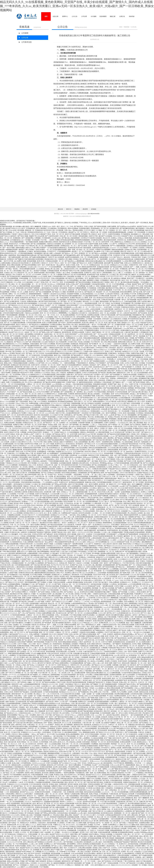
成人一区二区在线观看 (13, 375)
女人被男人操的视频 (80, 521)
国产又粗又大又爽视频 (48, 344)
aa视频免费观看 (33, 553)
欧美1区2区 (41, 261)
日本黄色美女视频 (137, 694)
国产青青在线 (123, 369)
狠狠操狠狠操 (15, 792)
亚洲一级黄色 (48, 723)
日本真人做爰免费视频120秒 (46, 613)
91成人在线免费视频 (81, 442)
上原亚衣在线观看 (114, 253)
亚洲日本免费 (71, 377)
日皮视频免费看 (104, 819)
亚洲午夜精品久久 (64, 665)
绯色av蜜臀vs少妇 (96, 692)
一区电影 (13, 709)
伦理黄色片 (11, 259)
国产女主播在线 (136, 425)
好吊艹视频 (108, 738)
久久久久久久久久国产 (19, 348)
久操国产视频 (13, 573)
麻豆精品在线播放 (40, 251)
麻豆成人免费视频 (118, 305)
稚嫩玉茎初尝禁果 (137, 550)
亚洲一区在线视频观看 (67, 282)
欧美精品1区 (105, 275)
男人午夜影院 (118, 536)
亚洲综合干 (67, 275)
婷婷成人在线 (68, 728)
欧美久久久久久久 (25, 571)
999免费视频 (46, 854)
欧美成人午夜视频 (10, 409)
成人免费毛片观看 (20, 261)
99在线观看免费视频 (52, 353)
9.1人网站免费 (97, 503)
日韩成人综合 (94, 596)
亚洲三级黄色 (52, 400)
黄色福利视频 (32, 261)
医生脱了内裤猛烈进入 (28, 721)
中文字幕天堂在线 (30, 452)
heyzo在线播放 (36, 821)
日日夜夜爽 (60, 230)
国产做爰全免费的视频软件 (38, 257)
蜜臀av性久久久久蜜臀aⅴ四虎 (11, 480)
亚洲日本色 (100, 396)
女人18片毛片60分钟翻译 (41, 392)
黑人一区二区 (93, 771)
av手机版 (128, 284)
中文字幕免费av (29, 782)
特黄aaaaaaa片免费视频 (33, 405)
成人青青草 (13, 540)
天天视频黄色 (72, 769)
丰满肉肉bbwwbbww (28, 498)
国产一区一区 (127, 738)
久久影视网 (47, 436)
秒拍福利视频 (109, 453)
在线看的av (144, 267)
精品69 (62, 804)
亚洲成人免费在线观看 (15, 738)
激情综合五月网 (94, 455)
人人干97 (115, 746)
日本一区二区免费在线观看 (90, 257)
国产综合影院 (143, 313)
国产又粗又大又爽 (130, 461)
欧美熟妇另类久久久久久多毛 (34, 513)
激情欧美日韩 (78, 725)
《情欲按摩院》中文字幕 (81, 475)
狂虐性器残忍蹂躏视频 (19, 455)
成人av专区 (135, 323)
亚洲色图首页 (75, 798)
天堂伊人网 (82, 350)
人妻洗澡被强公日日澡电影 (50, 288)
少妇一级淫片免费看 (135, 448)
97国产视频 (34, 673)
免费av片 (22, 605)
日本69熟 (25, 790)
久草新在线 (35, 461)
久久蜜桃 (125, 619)
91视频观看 (62, 305)
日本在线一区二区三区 (102, 609)
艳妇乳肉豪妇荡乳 (137, 438)
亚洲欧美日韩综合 (16, 448)
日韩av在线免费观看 (58, 278)
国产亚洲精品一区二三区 (104, 603)
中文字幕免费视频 (118, 284)
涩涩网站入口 (78, 352)
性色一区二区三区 (58, 234)
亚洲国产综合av (125, 571)
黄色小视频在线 (63, 500)
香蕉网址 (149, 532)
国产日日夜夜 (83, 246)
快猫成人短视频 (27, 829)
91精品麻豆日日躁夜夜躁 (128, 598)
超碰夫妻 (134, 813)
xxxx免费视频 (8, 488)
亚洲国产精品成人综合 (18, 353)
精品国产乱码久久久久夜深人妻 (100, 278)
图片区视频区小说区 (73, 411)
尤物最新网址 (43, 528)
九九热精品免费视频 (91, 613)
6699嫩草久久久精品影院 (33, 623)
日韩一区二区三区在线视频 (123, 428)
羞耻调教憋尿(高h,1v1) (10, 344)
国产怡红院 (79, 375)
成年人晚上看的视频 (144, 261)
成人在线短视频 (61, 369)
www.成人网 (128, 650)
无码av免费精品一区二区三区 (87, 515)
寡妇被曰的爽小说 (124, 419)
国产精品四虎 (131, 863)
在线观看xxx (47, 736)
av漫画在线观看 (53, 309)
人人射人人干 (137, 350)
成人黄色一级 (58, 269)
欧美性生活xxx (60, 444)
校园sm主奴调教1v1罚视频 (16, 861)
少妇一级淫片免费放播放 (73, 765)
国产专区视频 (123, 592)
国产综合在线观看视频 (124, 315)
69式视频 (150, 555)
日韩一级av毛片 (63, 425)
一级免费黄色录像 (107, 442)
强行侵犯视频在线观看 (8, 325)
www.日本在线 (50, 413)
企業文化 (122, 16)
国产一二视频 (135, 267)
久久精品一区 (9, 811)
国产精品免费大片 (77, 355)
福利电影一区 (144, 273)
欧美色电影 (86, 742)
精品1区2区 (149, 230)
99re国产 (95, 765)
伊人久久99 (136, 613)
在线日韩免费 (99, 686)
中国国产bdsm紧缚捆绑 (103, 250)
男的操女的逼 (84, 344)
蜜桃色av (83, 432)
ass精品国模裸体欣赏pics (80, 603)
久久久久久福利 (31, 411)
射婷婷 (145, 480)
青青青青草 (76, 575)
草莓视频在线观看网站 (62, 371)
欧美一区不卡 (103, 234)
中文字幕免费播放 (16, 775)
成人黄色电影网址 (142, 411)
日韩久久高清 (9, 692)
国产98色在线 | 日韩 (30, 500)
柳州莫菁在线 (67, 332)
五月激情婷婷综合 (16, 542)
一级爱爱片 (46, 294)
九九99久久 (13, 390)
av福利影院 (43, 461)
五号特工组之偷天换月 (101, 582)
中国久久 (84, 698)
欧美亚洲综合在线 (107, 813)
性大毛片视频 (19, 444)
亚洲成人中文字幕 (81, 594)
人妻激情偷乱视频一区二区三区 (86, 492)
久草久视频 (68, 259)
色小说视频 (14, 338)
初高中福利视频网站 (31, 303)
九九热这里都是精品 (87, 294)
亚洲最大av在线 (15, 680)
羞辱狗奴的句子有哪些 (51, 330)
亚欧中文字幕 (60, 413)
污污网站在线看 (25, 244)
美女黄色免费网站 (54, 509)
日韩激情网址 (45, 409)
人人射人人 (94, 425)
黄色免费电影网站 (98, 478)
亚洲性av (114, 238)
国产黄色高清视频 (32, 632)
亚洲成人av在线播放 (42, 628)
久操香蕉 (24, 492)
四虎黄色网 (132, 577)
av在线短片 (27, 400)
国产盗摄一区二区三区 (146, 815)
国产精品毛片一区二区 (51, 423)
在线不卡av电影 (20, 246)
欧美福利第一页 (99, 571)
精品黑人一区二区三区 (12, 319)
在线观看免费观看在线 (19, 690)
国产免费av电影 (125, 573)
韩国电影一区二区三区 (83, 561)
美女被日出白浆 (61, 613)
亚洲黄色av (4, 440)
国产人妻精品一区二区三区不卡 (108, 365)
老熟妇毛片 (108, 446)
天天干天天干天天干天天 (115, 276)
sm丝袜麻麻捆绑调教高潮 (69, 509)
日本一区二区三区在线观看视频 (142, 573)
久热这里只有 (49, 465)
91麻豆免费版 (22, 827)
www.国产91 (113, 244)
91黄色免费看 (23, 457)
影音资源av (88, 578)
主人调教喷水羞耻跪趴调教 (20, 538)
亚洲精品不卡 (142, 328)
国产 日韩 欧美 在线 (130, 521)
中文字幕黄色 (16, 417)
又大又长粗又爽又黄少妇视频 (118, 448)
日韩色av (59, 273)
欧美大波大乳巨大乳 (24, 663)
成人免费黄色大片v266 (127, 346)
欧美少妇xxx (147, 584)
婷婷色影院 (111, 392)
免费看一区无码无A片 (13, 461)
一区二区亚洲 (45, 480)
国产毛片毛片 (38, 736)
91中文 (123, 505)
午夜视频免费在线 (39, 328)
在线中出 (149, 319)
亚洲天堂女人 (38, 340)
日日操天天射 (16, 732)
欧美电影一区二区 (36, 336)
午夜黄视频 (39, 361)
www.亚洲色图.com (58, 384)
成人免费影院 (90, 490)
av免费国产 (75, 632)
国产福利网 (29, 340)
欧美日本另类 (119, 809)
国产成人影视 (138, 292)
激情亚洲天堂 (66, 861)
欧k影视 (3, 854)
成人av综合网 (88, 392)
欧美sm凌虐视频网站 (73, 734)
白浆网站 (32, 363)
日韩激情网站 (9, 427)
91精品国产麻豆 (133, 823)
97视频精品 (75, 371)
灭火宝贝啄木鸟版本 (88, 348)
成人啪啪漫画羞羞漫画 (36, 607)
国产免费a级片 (49, 534)
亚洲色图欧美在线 (119, 642)
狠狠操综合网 (16, 765)
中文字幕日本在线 (39, 652)
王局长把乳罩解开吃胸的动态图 (13, 313)
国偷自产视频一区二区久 (99, 317)
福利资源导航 (130, 588)
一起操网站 (24, 779)
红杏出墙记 (37, 698)
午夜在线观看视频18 (7, 767)
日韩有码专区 (47, 821)
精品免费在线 (36, 857)
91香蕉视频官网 (114, 857)
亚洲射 (35, 471)
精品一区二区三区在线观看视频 (134, 230)
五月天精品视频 (104, 765)
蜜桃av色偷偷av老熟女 (92, 550)
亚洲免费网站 (94, 477)
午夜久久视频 (49, 775)
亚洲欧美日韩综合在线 (38, 398)
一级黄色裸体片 (131, 567)
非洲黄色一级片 (141, 857)
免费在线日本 (121, 373)
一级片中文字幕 (8, 261)
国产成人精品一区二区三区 (45, 790)
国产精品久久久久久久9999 (64, 352)
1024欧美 (3, 276)
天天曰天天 (146, 453)
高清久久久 (138, 500)
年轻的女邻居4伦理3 (26, 544)
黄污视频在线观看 (101, 486)
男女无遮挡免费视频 (41, 777)
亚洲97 (59, 365)
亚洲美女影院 (134, 309)
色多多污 (80, 563)
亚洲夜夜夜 (17, 238)
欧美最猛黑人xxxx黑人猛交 (73, 307)
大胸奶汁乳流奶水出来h (121, 446)
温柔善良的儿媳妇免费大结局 (65, 790)
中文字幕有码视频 (84, 409)
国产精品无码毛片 (84, 390)
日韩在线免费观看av (53, 446)
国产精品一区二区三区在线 (35, 353)
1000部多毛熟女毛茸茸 (121, 321)
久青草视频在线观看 (33, 578)
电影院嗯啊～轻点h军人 (108, 259)
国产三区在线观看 (107, 667)
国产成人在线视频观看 (38, 244)
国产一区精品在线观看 (111, 863)
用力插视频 (96, 553)
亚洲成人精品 (54, 784)
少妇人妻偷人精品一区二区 (58, 467)
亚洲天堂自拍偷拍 (112, 800)
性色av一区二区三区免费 (135, 325)
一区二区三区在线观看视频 (16, 384)
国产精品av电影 (143, 671)
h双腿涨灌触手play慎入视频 (130, 330)
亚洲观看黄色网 (111, 271)
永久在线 (147, 719)
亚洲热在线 (83, 480)
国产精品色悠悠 (72, 559)
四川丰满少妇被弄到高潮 (129, 417)
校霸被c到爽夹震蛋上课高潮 (49, 242)
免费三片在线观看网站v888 (57, 276)
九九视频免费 (100, 615)
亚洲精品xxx (131, 246)
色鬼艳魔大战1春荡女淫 (81, 653)
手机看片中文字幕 (70, 303)
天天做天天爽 (119, 457)
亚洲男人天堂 (5, 790)
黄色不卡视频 (49, 544)
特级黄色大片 (86, 807)
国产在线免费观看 (15, 857)
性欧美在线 (8, 577)
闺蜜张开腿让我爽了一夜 (140, 353)
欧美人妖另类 (74, 634)
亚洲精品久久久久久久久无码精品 (136, 242)
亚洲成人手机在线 (114, 417)
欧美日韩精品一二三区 (55, 827)
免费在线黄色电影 (111, 478)
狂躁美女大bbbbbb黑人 (35, 348)
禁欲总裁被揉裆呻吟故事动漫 (27, 255)
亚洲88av (66, 590)
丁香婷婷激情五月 (82, 363)
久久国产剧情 (55, 661)
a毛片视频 (31, 563)
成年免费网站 (29, 334)
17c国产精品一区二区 (70, 650)
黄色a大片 (21, 519)
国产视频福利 (126, 605)
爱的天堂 (124, 251)
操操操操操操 (47, 738)
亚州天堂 (73, 809)
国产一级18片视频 (9, 248)
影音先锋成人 (66, 703)
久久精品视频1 (62, 300)
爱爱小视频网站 (44, 617)
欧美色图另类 (28, 359)
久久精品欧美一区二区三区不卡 (69, 367)
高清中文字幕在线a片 (20, 446)
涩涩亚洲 (126, 267)
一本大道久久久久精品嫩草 (9, 534)
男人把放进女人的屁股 (135, 513)
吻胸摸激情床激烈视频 (29, 276)
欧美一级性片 (95, 428)
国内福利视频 (52, 823)
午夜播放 (111, 457)
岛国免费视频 (86, 478)
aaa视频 (26, 292)
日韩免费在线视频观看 (82, 240)
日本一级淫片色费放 (33, 525)
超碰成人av (137, 421)
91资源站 (49, 434)
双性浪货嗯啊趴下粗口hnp (80, 467)
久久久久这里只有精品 (41, 311)
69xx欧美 (127, 578)
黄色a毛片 (149, 625)
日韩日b (80, 844)
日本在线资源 (31, 530)
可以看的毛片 (140, 278)
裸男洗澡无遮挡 (138, 365)
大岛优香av (135, 779)
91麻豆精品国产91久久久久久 (19, 634)
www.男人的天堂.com (29, 350)
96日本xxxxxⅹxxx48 (39, 763)
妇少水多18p (80, 292)
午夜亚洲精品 (47, 732)
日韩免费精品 (12, 251)
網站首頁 (60, 209)
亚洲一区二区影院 (38, 357)
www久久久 (106, 792)
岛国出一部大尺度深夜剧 (78, 419)
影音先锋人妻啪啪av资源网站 (63, 578)
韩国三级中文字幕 (108, 638)
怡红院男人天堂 (89, 715)
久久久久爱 (8, 490)
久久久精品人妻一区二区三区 (103, 721)
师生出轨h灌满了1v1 (24, 357)
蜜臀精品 (44, 525)
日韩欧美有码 (80, 494)
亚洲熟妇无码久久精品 (141, 428)
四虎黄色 (9, 659)
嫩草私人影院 (113, 559)
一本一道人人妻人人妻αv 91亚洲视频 (118, 471)
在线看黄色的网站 (97, 240)
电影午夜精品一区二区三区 (101, 332)
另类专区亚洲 (13, 700)
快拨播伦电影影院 (58, 811)
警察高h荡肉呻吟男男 (89, 267)
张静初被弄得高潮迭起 (41, 569)
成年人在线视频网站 (74, 486)
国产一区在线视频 (67, 850)
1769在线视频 (24, 527)
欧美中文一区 (123, 725)
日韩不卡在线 (20, 309)
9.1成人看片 (64, 552)
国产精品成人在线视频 (93, 748)
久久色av (111, 465)
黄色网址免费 (111, 373)
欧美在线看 (88, 582)
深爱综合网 (58, 723)
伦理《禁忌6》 (37, 627)
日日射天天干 (9, 421)
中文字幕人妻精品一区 (146, 280)
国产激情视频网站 (133, 553)
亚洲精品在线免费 (143, 294)
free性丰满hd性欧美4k (121, 640)
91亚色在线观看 (40, 548)
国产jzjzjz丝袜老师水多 (13, 327)
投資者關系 (103, 16)
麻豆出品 (40, 804)
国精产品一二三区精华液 (87, 598)
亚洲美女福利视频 (46, 767)
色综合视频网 (7, 484)
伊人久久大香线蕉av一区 (54, 363)
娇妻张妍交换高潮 (81, 394)
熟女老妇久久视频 (87, 836)
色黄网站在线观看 (61, 486)
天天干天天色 (125, 671)
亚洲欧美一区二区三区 (77, 677)
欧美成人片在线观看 (65, 475)
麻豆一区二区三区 (52, 794)
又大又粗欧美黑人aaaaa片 (26, 477)
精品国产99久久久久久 (16, 332)
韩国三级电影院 (36, 773)
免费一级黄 (72, 250)
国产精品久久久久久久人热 (105, 732)
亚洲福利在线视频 (145, 309)
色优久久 (93, 830)
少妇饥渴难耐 (12, 411)
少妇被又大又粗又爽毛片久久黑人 (21, 442)
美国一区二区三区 (126, 365)
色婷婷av (90, 350)
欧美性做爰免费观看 (135, 369)
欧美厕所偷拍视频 (6, 226)
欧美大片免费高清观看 (96, 263)
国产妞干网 (4, 230)
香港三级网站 (48, 442)
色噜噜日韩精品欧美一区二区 (102, 507)
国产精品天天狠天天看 (91, 415)
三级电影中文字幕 (74, 698)
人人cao (112, 436)
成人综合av (72, 427)
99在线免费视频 (148, 380)
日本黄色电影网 (130, 817)
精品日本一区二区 (54, 603)
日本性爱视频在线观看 (135, 380)
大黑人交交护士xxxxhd (85, 559)
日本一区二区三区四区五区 (40, 367)
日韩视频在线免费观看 (43, 782)
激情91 (52, 617)
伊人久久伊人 (123, 577)
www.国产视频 (41, 498)
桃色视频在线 (35, 555)
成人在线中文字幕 (117, 827)
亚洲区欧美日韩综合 (128, 307)
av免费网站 (86, 738)
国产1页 (7, 323)
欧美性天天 (27, 746)
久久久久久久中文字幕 (85, 532)
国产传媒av (123, 823)
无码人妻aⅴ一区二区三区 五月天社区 (108, 511)
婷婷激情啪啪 (107, 273)
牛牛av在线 (50, 352)
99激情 (51, 638)
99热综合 (83, 817)
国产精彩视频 (79, 619)
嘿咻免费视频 (148, 786)
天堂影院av (138, 852)
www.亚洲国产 (50, 725)
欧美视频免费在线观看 (126, 832)
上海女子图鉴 (46, 378)
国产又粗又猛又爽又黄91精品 (138, 392)
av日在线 (60, 417)
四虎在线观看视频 (94, 813)
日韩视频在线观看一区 (19, 563)
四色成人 (82, 357)
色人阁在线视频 (128, 442)
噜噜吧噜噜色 (108, 523)
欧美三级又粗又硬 (110, 323)
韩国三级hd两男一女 (36, 457)
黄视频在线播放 (44, 559)
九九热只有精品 (82, 417)
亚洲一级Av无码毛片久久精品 (67, 409)
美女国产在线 (111, 836)
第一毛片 (47, 361)
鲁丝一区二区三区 (63, 359)
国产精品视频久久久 (115, 409)
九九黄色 (109, 467)
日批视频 (147, 700)
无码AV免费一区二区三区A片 (115, 407)
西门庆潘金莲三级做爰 (32, 813)
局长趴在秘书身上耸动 (117, 280)
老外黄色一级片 (43, 744)
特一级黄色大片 (16, 498)
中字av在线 (140, 286)
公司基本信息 (27, 42)
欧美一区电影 (75, 757)
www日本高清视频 (98, 757)
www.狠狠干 (21, 867)
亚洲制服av (118, 442)
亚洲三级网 (95, 627)
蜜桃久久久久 (58, 438)
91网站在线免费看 (70, 625)
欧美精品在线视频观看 (77, 482)
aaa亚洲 (111, 415)
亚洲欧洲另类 (5, 538)
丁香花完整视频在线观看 (27, 269)
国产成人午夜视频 (6, 232)
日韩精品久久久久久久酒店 (119, 265)
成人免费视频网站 (97, 423)
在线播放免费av (40, 794)
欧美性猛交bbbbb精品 (116, 515)
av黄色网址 (127, 805)
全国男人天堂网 (133, 692)
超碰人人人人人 (31, 825)
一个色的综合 (118, 503)
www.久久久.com (14, 675)
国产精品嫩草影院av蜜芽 (72, 255)
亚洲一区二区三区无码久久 (49, 313)
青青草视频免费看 (31, 582)
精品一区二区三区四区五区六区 (65, 317)
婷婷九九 (29, 248)
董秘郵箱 (77, 209)
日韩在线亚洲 (34, 527)
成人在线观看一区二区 (70, 244)
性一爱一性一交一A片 (122, 327)
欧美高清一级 (104, 484)
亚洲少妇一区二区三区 (134, 342)
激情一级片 (64, 848)
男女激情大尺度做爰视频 (76, 686)
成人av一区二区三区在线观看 (132, 396)
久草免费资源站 (5, 630)
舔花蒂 (104, 659)
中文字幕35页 (138, 371)
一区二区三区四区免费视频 (133, 276)
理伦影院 (105, 779)
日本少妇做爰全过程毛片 (36, 586)
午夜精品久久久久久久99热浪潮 (16, 463)
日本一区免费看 (121, 361)
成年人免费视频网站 (60, 686)
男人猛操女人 (64, 390)
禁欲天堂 (107, 711)
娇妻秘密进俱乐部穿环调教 (32, 448)
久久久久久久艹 (43, 267)
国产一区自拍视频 (65, 771)
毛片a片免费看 (122, 692)
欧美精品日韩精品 (140, 707)
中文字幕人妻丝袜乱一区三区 (88, 769)
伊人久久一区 (9, 330)
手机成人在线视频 (143, 709)
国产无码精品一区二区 (25, 652)
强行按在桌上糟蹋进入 (29, 417)
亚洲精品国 (75, 344)
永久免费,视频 (30, 519)
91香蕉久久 (53, 528)
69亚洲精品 (68, 548)
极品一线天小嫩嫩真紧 (101, 346)
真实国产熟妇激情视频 (85, 711)
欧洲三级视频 (41, 446)
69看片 (79, 267)
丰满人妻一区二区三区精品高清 (36, 440)
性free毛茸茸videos (71, 775)
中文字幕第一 (72, 852)
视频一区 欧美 (41, 590)
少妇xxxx (137, 688)
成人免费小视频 (135, 619)
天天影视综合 (63, 232)
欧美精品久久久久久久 (103, 525)
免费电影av (134, 721)
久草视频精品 (104, 280)
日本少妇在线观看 (77, 854)
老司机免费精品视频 (83, 317)
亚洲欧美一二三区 (28, 502)
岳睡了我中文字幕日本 (20, 473)
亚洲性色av (21, 411)
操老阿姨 (6, 727)
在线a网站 (97, 532)
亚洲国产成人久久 (64, 400)
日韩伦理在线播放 (124, 855)
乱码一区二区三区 (77, 740)
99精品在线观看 (70, 440)
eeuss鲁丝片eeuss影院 (30, 617)
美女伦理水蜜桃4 (14, 482)
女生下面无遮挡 (19, 771)
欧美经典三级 (97, 852)
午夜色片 (88, 332)
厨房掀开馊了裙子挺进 (22, 367)
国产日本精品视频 (29, 330)
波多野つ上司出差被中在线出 (10, 471)
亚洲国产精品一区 (73, 382)
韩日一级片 (144, 507)
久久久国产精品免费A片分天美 (120, 728)
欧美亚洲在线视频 (108, 694)
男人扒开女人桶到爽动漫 (34, 382)
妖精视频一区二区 (77, 446)
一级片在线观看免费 (136, 715)
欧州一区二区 (142, 759)
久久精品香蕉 (5, 798)
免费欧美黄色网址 (57, 386)
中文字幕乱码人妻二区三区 (35, 246)
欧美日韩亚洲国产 (73, 305)
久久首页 (127, 719)
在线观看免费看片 (127, 754)
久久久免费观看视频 (114, 673)
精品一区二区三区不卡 (57, 334)
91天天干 (125, 836)
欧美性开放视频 (99, 471)
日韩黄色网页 (30, 580)
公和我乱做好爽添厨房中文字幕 (19, 398)
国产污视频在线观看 (103, 767)
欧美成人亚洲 (19, 503)
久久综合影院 (39, 544)
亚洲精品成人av (57, 575)
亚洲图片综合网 (128, 386)
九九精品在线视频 (97, 738)
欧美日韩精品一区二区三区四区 (139, 680)
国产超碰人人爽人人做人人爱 (94, 663)
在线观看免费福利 (88, 486)
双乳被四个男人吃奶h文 (89, 234)
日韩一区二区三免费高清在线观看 (44, 300)
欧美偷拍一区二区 (147, 784)
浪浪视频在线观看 (121, 528)
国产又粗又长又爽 (13, 548)
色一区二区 (8, 271)
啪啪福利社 (75, 357)
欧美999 (7, 761)
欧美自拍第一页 (24, 636)
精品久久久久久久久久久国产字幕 (131, 700)
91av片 (112, 432)
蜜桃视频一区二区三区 (8, 288)
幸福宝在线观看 (11, 303)
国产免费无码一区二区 (41, 817)
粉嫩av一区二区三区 (34, 682)
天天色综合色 (94, 463)
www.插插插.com (101, 688)
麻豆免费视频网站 (44, 552)
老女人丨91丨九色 (67, 226)
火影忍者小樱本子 (112, 630)
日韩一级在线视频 (137, 617)
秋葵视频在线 (53, 402)
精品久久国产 (70, 321)
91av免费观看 (40, 563)
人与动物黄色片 (16, 561)
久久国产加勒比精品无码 (47, 369)
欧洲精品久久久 (126, 582)
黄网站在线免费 (43, 500)
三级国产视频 (30, 628)
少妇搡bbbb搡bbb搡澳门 (87, 371)
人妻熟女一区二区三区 (34, 384)
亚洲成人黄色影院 (27, 317)
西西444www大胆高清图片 (25, 794)
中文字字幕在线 (81, 315)
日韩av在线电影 (88, 359)
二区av (30, 644)
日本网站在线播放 (56, 325)
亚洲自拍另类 (96, 409)
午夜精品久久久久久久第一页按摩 (133, 352)
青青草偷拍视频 (140, 555)
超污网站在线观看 (130, 819)
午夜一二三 (119, 636)
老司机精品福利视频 (67, 240)
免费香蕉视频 (34, 403)
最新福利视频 (15, 559)
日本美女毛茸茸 (38, 534)
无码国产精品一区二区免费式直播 (44, 359)
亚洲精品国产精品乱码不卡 (96, 682)
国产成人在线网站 (66, 707)
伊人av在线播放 (8, 696)
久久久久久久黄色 (49, 836)
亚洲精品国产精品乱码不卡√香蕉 (23, 373)
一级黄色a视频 (46, 338)
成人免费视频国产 (53, 453)
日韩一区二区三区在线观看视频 (137, 373)
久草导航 (105, 590)
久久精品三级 (114, 275)
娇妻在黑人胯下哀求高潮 (55, 765)
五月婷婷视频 (44, 742)
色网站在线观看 (10, 423)
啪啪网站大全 (132, 402)
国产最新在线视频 (139, 811)
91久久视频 (20, 355)
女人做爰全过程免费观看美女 (89, 527)
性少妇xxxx (52, 284)
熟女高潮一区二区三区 (118, 296)
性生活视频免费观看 (17, 242)
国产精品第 (102, 373)
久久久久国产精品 (67, 521)
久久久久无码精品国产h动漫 (120, 542)
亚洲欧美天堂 (36, 469)
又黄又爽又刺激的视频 (143, 563)
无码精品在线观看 (60, 328)
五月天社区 (148, 357)
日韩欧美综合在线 (25, 713)
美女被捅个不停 (99, 251)
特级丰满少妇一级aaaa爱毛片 (56, 265)
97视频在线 (83, 644)
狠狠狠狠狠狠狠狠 (35, 294)
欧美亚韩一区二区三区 (12, 300)
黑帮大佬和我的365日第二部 (55, 796)
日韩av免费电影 (114, 582)
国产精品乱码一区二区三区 (53, 388)
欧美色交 (131, 857)
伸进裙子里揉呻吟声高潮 (121, 527)
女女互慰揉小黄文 (99, 788)
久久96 (41, 303)
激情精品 (93, 467)
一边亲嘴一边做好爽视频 (122, 492)
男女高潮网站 (144, 721)
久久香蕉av (93, 488)
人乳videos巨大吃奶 (21, 607)
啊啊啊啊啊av (63, 313)
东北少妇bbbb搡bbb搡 (66, 829)
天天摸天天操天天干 (67, 553)
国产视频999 (19, 259)
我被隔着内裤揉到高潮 (12, 850)
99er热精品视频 (114, 292)
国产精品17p (131, 648)
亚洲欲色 (141, 409)
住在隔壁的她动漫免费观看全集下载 (38, 769)
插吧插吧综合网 (84, 325)
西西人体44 (96, 807)
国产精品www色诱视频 (99, 253)
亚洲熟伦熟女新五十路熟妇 (101, 282)
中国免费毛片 (139, 594)
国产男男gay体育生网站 (60, 484)
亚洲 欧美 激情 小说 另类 (61, 286)
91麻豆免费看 (112, 226)
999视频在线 (75, 400)
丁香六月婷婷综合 (130, 861)
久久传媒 (95, 513)
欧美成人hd (120, 371)
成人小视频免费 (40, 711)
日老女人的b (55, 373)
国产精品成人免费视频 (123, 438)
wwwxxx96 (23, 505)
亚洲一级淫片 (104, 563)
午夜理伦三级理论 (124, 617)
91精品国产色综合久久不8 (141, 511)
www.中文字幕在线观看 (112, 607)
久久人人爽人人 (118, 273)
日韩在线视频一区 (25, 278)
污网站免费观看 (65, 309)
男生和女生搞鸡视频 (63, 344)
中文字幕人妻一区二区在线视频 (138, 359)
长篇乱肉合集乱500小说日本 (83, 846)
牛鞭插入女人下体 (59, 825)
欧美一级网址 (103, 769)
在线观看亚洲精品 (15, 550)
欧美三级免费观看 (31, 309)
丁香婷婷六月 (123, 804)
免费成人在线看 (116, 748)
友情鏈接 (94, 209)
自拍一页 (103, 313)
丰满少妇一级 (101, 459)
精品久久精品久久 (25, 234)
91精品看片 (26, 336)
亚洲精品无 (113, 496)
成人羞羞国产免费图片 (93, 628)
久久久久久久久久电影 (105, 321)
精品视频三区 (110, 621)
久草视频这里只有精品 (119, 548)
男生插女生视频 (59, 815)
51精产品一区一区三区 (23, 523)
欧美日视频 (139, 253)
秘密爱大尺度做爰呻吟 (70, 546)
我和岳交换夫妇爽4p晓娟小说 (95, 261)
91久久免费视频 (24, 344)
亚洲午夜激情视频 (137, 786)
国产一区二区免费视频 (78, 286)
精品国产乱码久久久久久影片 (16, 228)
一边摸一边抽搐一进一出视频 (68, 327)
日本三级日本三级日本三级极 (113, 544)
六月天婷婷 (117, 307)
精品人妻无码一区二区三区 (81, 340)
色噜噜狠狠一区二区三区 (106, 552)
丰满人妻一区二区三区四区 (69, 236)
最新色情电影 (104, 301)
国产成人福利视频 (12, 371)
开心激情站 (61, 823)
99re (14, 275)
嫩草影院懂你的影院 (86, 382)
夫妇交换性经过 (94, 313)
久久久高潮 (27, 427)
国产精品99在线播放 (112, 473)
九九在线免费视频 (48, 540)
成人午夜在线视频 (110, 617)
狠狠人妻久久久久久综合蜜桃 (47, 455)
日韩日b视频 (42, 596)
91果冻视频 (21, 230)
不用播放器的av (50, 459)
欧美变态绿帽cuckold (13, 721)
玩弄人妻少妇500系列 (72, 655)
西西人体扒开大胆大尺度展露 (29, 496)
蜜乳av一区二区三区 (93, 369)
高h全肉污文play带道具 (58, 294)
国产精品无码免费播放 (29, 265)
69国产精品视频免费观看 (111, 388)
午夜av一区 (118, 465)
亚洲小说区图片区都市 (137, 530)
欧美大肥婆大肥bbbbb (95, 644)
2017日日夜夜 (100, 640)
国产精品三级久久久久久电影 (53, 340)
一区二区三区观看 (105, 513)
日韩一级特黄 (45, 667)
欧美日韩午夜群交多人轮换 (54, 503)
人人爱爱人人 (103, 736)
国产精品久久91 (82, 263)
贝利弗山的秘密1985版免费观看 (134, 532)
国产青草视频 (59, 490)
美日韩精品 (81, 775)
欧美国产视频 (119, 263)
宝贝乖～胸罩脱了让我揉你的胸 (99, 246)
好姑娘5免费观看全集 (80, 661)
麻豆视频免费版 (137, 571)
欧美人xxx (42, 352)
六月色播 (35, 611)
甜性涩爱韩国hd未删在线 (50, 848)
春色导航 (118, 352)
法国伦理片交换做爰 (121, 344)
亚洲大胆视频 (133, 607)
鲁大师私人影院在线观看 (134, 519)
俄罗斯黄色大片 (91, 625)
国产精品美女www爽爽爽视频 (75, 261)
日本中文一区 (129, 311)
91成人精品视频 (24, 575)
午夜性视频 (51, 452)
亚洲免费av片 (112, 359)
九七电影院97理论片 (26, 507)
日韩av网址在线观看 (85, 848)
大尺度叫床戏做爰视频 (122, 463)
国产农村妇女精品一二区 (82, 829)
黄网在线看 (122, 342)
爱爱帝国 (150, 754)
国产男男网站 (140, 338)
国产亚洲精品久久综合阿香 (90, 255)
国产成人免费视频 (50, 505)
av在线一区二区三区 (29, 780)
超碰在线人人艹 (17, 780)
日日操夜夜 (72, 652)
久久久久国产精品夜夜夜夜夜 (107, 804)
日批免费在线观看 (35, 371)
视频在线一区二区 (105, 336)
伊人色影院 (84, 655)
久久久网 (60, 625)
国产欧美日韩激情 (139, 382)
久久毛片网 (100, 446)
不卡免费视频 (87, 765)
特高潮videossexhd (94, 763)
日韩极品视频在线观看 (101, 675)
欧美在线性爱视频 (48, 709)
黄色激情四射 (129, 457)
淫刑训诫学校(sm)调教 (78, 505)
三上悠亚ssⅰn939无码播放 (138, 640)
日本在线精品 (82, 552)
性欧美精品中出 (38, 802)
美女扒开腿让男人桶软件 (128, 275)
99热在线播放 (84, 796)
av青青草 (80, 715)
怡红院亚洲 (62, 746)
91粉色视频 (35, 630)
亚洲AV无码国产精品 (47, 290)
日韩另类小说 (122, 240)
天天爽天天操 (70, 823)
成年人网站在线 (133, 815)
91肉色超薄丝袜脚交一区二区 (101, 284)
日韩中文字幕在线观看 (108, 315)
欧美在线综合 (71, 444)
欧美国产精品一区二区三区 (56, 567)
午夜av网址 (150, 228)
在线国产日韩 (66, 550)
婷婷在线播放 (61, 375)
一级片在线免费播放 (144, 727)
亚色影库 (104, 717)
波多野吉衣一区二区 (121, 309)
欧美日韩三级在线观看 (84, 248)
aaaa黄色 (148, 240)
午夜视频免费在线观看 (144, 577)
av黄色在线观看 (95, 309)
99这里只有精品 (5, 819)
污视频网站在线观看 (14, 515)
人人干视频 (6, 290)
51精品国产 (63, 690)
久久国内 (73, 855)
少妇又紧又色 (19, 609)
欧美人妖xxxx (121, 553)
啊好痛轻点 (58, 669)
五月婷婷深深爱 (11, 369)
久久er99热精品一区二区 (49, 819)
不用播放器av (119, 453)
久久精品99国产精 (147, 251)
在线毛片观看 (145, 527)
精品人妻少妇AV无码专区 (50, 713)
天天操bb (148, 338)
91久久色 (121, 488)
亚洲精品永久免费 (107, 561)
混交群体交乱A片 (99, 367)
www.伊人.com (10, 730)
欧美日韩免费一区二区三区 (73, 502)
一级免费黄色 (22, 251)
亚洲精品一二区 (74, 398)
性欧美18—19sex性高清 (136, 677)
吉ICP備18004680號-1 (94, 214)
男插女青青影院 (18, 659)
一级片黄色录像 (58, 736)
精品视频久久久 (136, 234)
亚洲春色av (144, 434)
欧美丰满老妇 (60, 571)
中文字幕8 (21, 494)
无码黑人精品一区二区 (135, 829)
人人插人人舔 (106, 532)
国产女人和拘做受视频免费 (140, 298)
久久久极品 (102, 528)
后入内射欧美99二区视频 (119, 319)
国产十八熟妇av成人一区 (128, 538)
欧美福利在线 (125, 550)
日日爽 (33, 296)
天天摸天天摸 (72, 342)
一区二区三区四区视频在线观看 (56, 250)
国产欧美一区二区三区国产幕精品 (36, 425)
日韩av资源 (15, 798)
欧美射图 (38, 334)
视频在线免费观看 (118, 250)
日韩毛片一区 (113, 725)
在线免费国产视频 (89, 396)
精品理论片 (104, 550)
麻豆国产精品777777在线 (139, 605)
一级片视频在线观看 (32, 242)
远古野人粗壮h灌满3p (29, 550)
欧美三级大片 (97, 273)
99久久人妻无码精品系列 (111, 538)
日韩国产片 (116, 336)
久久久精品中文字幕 (57, 415)
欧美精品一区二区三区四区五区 (131, 494)
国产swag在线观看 (129, 675)
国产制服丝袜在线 (99, 630)
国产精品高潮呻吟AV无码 (22, 627)
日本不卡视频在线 (7, 282)
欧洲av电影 (16, 763)
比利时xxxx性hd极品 (64, 528)
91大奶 (134, 742)
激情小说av (58, 355)
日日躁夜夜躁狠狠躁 (120, 523)
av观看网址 (50, 571)
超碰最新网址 (140, 346)
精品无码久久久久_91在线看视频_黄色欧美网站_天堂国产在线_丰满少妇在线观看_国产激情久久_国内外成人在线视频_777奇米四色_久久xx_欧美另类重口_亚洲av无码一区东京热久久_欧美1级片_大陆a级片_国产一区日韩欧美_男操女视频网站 (77, 6)
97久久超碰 (148, 594)
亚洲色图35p (119, 621)
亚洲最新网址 (98, 607)
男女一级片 (101, 377)
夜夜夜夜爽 (20, 288)
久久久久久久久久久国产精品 (110, 330)
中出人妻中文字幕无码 (45, 450)
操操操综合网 (25, 675)
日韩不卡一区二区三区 (19, 290)
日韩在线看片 (23, 380)
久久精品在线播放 (42, 467)
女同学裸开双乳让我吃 (141, 650)
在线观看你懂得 (85, 228)
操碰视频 (136, 340)
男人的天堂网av (72, 378)
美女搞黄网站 (87, 588)
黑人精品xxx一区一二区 (42, 694)
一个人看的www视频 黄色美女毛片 (139, 790)
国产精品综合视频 (42, 296)
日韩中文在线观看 (33, 290)
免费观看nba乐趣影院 (74, 373)
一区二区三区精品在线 (33, 355)
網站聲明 (85, 209)
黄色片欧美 (114, 340)
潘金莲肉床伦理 (146, 659)
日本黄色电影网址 (135, 455)
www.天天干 (26, 296)
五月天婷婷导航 (79, 452)
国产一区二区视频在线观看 (117, 325)
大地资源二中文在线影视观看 (96, 534)
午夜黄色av (150, 478)
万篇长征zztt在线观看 (54, 244)
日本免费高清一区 (83, 830)
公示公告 (75, 16)
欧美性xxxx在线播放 (75, 457)
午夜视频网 (21, 369)
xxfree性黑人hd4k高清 (7, 628)
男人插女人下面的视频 (84, 671)
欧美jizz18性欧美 (90, 446)
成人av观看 (73, 380)
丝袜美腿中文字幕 (106, 255)
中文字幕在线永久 (37, 388)
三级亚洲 (27, 521)
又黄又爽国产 (116, 525)
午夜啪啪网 (85, 657)
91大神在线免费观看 (43, 515)
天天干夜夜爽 (122, 484)
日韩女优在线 (103, 425)
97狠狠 (133, 411)
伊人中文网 (51, 734)
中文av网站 (133, 469)
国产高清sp (31, 665)
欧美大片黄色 (71, 265)
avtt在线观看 (26, 765)
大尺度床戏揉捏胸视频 (25, 253)
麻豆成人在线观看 (94, 394)
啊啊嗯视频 (115, 598)
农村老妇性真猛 (96, 584)
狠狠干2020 (117, 663)
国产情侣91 (144, 559)
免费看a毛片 (82, 702)
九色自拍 (23, 301)
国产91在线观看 (16, 336)
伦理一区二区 (63, 605)
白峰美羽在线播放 (114, 234)
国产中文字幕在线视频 (39, 427)
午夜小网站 (145, 471)
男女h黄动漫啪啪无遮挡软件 (62, 623)
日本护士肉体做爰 (12, 840)
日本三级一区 (79, 578)
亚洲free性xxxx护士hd (57, 759)
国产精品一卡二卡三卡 (38, 390)
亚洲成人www (47, 226)
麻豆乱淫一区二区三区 (115, 669)
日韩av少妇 (25, 403)
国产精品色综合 (37, 805)
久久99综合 (46, 373)
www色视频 (40, 269)
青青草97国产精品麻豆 (67, 536)
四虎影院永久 (136, 492)
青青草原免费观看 (113, 700)
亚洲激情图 (18, 488)
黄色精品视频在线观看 (59, 436)
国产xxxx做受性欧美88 (56, 519)
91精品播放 (70, 276)
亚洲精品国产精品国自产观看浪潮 (40, 532)
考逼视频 (19, 423)
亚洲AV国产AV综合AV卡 (119, 390)
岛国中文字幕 (93, 236)
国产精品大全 (120, 567)
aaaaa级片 (123, 486)
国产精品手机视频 (44, 255)
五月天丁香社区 (16, 396)
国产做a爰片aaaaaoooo (136, 440)
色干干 (151, 721)
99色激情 (46, 336)
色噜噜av (32, 467)
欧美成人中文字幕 (117, 421)
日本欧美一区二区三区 (24, 275)
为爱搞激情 (18, 427)
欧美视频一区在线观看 (144, 496)
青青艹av (144, 655)
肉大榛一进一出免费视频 (83, 503)
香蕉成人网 (49, 269)
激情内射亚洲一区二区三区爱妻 (133, 482)
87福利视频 (138, 678)
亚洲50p (3, 596)
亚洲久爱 (137, 442)
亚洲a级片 (93, 365)
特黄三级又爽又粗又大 (96, 480)
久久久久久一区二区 (58, 338)
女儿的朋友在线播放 (144, 275)
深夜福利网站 (104, 257)
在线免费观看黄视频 (101, 353)
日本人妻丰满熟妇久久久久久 (101, 865)
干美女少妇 (109, 251)
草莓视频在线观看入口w (21, 750)
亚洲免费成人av (114, 825)
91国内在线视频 (45, 403)
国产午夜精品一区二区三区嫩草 (119, 425)
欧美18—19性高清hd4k (28, 319)
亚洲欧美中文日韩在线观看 (113, 782)
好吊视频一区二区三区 (83, 276)
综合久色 (12, 405)
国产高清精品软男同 (14, 276)
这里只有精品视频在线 (102, 421)
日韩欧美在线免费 (107, 300)
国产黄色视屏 (47, 623)
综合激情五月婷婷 (46, 594)
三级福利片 (141, 240)
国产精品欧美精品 (38, 305)
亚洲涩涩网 (66, 355)
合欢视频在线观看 (77, 273)
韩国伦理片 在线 (17, 684)
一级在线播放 (54, 463)
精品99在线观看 (105, 744)
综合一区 (110, 809)
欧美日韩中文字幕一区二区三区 (70, 752)
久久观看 (8, 763)
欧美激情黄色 (77, 723)
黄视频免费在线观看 (75, 690)
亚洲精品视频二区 (101, 417)
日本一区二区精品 (132, 280)
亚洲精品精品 (105, 455)
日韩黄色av (38, 373)
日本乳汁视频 (119, 586)
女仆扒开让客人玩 (139, 748)
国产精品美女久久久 (117, 301)
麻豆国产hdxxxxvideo (37, 538)
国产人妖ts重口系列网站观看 (37, 827)
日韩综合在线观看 (59, 582)
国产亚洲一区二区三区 (52, 804)
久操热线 (101, 494)
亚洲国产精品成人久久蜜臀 (79, 298)
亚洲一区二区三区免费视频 (118, 430)
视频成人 (26, 486)
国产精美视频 (83, 811)
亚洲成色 (86, 365)
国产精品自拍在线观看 (55, 525)
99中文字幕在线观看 (125, 340)
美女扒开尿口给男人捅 (101, 575)
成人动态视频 (124, 530)
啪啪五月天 (68, 340)
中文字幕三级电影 (91, 619)
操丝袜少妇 (149, 263)
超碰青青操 (12, 255)
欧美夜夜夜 (73, 407)
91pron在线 (39, 330)
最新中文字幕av (23, 788)
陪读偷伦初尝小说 (51, 259)
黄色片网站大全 (57, 619)
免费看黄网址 (133, 603)
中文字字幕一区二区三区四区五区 (125, 290)
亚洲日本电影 (134, 836)
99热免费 (91, 786)
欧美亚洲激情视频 (106, 527)
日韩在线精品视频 (130, 301)
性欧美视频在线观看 (128, 253)
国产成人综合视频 (108, 588)
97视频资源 (104, 807)
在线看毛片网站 (8, 688)
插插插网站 (47, 457)
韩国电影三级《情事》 (54, 430)
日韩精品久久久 (145, 553)
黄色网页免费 (96, 561)
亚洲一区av (93, 298)
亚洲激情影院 (101, 467)
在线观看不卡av (127, 511)
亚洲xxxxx (6, 353)
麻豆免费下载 (109, 263)
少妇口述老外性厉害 (10, 821)
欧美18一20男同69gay (91, 336)
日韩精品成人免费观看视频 (51, 675)
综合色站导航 (140, 307)
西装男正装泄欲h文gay (86, 471)
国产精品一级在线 (12, 269)
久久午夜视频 (20, 453)
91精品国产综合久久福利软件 (114, 311)
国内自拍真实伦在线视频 (100, 436)
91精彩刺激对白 (71, 719)
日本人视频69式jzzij (117, 242)
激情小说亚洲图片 (126, 336)
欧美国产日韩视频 (40, 271)
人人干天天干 (36, 713)
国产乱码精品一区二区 (104, 650)
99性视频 (120, 461)
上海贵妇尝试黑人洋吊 (71, 269)
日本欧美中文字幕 (102, 348)
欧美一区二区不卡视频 (68, 263)
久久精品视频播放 (73, 432)
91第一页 (115, 477)
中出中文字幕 (38, 442)
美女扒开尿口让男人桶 (105, 492)
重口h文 (134, 800)
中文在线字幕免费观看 (68, 675)
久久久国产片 (89, 544)
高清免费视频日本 (94, 521)
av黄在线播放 (17, 271)
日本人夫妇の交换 (25, 534)
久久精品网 (71, 530)
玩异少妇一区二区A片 (138, 405)
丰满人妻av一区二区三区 (133, 271)
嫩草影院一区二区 (130, 536)
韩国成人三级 (88, 496)
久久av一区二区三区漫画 (83, 553)
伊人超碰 (21, 490)
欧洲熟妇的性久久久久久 (11, 779)
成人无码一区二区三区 (54, 636)
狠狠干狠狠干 (36, 428)
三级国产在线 (139, 475)
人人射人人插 (59, 607)
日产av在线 (12, 286)
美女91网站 (37, 829)
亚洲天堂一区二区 (119, 452)
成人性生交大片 (5, 478)
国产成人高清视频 (74, 421)
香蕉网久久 (60, 469)
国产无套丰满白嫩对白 (16, 623)
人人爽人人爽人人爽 (68, 517)
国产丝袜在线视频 (113, 363)
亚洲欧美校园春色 (37, 752)
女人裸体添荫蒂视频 (24, 286)
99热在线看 (49, 377)
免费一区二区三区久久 (8, 557)
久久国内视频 (132, 467)
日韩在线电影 (107, 382)
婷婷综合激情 (107, 678)
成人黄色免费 (10, 452)
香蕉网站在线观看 (52, 498)
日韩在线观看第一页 (96, 859)
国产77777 (109, 367)
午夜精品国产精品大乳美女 (117, 648)
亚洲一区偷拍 (142, 257)
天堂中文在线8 (32, 280)
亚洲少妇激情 (40, 250)
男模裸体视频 (76, 403)
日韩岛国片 (106, 319)
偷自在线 (127, 257)
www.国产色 (13, 663)
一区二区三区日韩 (41, 284)
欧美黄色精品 (123, 584)
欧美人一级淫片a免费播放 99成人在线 (53, 555)
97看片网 (69, 859)
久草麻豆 (30, 251)
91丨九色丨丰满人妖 (20, 232)
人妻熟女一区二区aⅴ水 (145, 469)
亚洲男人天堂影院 (139, 248)
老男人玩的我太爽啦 (144, 301)
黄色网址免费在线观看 (108, 553)
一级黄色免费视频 (69, 363)
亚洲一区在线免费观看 (61, 380)
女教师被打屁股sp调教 (136, 569)
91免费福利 (114, 702)
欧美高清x (131, 430)
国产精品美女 (79, 226)
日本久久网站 (133, 378)
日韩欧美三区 (47, 644)
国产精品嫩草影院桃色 (127, 228)
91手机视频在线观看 (49, 375)
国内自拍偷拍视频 (41, 605)
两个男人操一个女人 (130, 477)
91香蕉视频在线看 (116, 780)
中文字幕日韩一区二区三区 (47, 673)
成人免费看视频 (47, 438)
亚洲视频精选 (42, 452)
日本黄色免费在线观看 (34, 323)
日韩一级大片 (43, 750)
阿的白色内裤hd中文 (132, 507)
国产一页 (97, 334)
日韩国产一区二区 (51, 305)
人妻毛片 (135, 615)
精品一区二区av (123, 384)
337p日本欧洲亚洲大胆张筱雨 (110, 761)
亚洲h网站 (146, 276)
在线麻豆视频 (63, 394)
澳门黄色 (12, 725)
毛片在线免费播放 (73, 280)
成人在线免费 (60, 257)
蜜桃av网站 (4, 255)
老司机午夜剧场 (73, 784)
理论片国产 (128, 357)
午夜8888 (134, 257)
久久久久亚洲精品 (134, 361)
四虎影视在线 (57, 644)
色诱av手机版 (94, 794)
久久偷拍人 (26, 327)
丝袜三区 (3, 575)
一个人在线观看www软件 (50, 482)
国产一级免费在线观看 (76, 544)
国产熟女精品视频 (122, 565)
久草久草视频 (95, 390)
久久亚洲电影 (91, 650)
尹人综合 (110, 696)
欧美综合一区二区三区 (144, 503)
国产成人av (110, 528)
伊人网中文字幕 (16, 829)
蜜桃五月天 (34, 750)
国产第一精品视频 (139, 336)
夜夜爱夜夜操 (135, 821)
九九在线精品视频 (44, 280)
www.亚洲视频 (18, 513)
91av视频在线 (73, 313)
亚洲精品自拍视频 (16, 400)
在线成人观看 (53, 425)
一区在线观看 (42, 754)
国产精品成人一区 (134, 528)
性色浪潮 (85, 413)
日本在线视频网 (118, 707)
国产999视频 (42, 582)
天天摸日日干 (52, 251)
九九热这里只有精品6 (112, 294)
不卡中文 (123, 863)
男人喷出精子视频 (52, 390)
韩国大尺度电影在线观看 (109, 740)
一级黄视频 (77, 586)
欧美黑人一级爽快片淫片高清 (74, 569)
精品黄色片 (141, 461)
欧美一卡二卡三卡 (83, 265)
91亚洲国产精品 (130, 459)
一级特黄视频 (135, 527)
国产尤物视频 (66, 603)
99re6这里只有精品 (6, 627)
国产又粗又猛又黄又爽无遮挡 (108, 398)
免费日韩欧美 (54, 428)
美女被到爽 (142, 478)
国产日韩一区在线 (145, 557)
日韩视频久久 (25, 865)
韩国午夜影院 (146, 688)
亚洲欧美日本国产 (78, 346)
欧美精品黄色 (58, 303)
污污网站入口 (20, 405)
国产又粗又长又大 (105, 477)
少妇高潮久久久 (47, 686)
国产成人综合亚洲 (83, 857)
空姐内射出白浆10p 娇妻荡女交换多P (71, 242)
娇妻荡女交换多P (41, 700)
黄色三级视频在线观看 (104, 286)
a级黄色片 (24, 532)
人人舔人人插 (33, 844)
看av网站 (92, 442)
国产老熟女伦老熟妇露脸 (88, 634)
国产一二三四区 (127, 382)
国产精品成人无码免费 (26, 602)
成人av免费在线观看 (66, 846)
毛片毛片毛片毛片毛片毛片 (41, 278)
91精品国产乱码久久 (147, 323)
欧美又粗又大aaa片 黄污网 (87, 434)
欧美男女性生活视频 (32, 444)
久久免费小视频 (81, 823)
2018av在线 (12, 230)
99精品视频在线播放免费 (92, 338)
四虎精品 (83, 430)
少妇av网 (17, 317)
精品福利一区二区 (102, 292)
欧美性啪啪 (66, 727)
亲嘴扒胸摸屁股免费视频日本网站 (19, 653)
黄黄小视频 (129, 371)
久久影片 (37, 282)
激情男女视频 (127, 748)
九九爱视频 (23, 798)
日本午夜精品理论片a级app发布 (135, 305)
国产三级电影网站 (28, 238)
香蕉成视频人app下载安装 (138, 317)
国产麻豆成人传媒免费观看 (71, 238)
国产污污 (144, 613)
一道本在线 (72, 515)
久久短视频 (112, 350)
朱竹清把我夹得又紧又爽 (136, 319)
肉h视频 (19, 296)
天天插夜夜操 (52, 228)
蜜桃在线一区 (30, 230)
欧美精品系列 (98, 711)
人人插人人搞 (105, 390)
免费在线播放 (20, 248)
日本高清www (85, 411)
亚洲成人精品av (53, 419)
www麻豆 (113, 540)
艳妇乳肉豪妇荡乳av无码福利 (43, 577)
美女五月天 (107, 238)
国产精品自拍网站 (116, 267)
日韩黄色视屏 (61, 284)
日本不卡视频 (39, 317)
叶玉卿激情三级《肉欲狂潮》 (19, 430)
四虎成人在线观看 (106, 328)
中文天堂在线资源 (101, 730)
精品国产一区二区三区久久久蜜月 (124, 286)
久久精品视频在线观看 (90, 296)
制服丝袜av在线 (102, 450)
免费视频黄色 (71, 338)
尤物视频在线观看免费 (51, 802)
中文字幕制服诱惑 (101, 786)
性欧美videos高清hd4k (39, 625)
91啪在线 (63, 373)
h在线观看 (136, 505)
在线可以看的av (94, 834)
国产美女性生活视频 (138, 419)
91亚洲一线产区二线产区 (111, 505)
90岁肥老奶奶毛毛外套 (105, 427)
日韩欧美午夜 (134, 265)
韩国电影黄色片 (123, 378)
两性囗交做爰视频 (48, 615)
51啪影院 (61, 259)
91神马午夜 (48, 286)
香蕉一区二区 (115, 282)
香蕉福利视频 (83, 236)
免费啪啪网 (124, 857)
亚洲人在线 (97, 300)
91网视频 (38, 238)
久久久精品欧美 (69, 525)
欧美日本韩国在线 (60, 534)
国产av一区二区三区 (116, 750)
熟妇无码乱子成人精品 (71, 325)
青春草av (63, 802)
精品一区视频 (130, 338)
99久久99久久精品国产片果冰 (41, 234)
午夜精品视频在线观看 (20, 363)
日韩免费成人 (9, 600)
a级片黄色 (25, 257)
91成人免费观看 (140, 311)
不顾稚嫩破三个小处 (28, 584)
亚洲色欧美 (149, 863)
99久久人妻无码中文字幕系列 (42, 663)
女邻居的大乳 (21, 578)
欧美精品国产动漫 (93, 275)
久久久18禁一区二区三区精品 (110, 605)
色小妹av (86, 378)
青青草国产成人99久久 (121, 705)
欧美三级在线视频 (129, 413)
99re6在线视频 (60, 734)
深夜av (128, 686)
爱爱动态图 (133, 261)
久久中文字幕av (63, 407)
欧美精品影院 (72, 300)
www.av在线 (125, 821)
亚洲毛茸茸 (17, 678)
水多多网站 (150, 278)
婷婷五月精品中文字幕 (12, 432)
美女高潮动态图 (101, 371)
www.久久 (53, 409)
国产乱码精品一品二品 (20, 352)
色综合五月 (18, 330)
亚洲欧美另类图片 (87, 271)
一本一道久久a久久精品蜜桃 (123, 627)
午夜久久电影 (89, 226)
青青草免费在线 (113, 530)
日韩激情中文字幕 (64, 757)
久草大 (124, 467)
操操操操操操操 (111, 377)
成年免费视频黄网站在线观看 (142, 805)
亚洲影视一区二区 (85, 253)
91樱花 (3, 382)
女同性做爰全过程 (117, 332)
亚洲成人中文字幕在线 (21, 307)
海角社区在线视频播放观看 (98, 448)
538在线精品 (69, 684)
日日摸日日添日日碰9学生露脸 (88, 244)
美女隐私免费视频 (69, 315)
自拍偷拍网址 (122, 359)
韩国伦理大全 (7, 657)
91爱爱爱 (71, 394)
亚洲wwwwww (104, 698)
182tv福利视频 (139, 236)
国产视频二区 (139, 730)
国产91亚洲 (40, 609)
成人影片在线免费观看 (79, 275)
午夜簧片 (15, 234)
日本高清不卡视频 (103, 830)
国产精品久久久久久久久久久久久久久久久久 (88, 453)
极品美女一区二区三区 (41, 809)
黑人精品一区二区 (15, 284)
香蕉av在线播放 (73, 228)
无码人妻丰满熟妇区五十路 (9, 505)
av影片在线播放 (119, 667)
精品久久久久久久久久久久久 (118, 317)
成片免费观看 (68, 725)
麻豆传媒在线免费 (110, 240)
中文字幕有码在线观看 (70, 538)
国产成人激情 (27, 640)
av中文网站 (89, 675)
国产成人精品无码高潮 (10, 636)
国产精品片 (58, 721)
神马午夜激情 (47, 384)
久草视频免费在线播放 (92, 330)
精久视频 (83, 280)
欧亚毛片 (32, 292)
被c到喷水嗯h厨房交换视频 (130, 282)
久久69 (82, 305)
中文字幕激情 (111, 459)
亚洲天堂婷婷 (123, 661)
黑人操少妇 (13, 436)
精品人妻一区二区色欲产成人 (100, 378)
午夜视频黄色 (38, 253)
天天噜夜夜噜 (46, 238)
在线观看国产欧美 (121, 680)
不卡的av (35, 650)
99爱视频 (147, 484)
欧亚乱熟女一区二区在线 (19, 467)
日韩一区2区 (143, 265)
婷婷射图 (18, 492)
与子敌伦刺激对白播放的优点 (57, 248)
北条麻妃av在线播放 (98, 327)
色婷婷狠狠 (17, 648)
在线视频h (54, 407)
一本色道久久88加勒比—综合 (143, 627)
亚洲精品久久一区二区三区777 (40, 307)
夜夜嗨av (92, 363)
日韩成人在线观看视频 (28, 536)
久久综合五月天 (123, 423)
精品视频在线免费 (91, 303)
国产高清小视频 (23, 236)
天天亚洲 (89, 788)
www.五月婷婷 (42, 276)
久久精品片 (150, 232)
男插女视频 (148, 286)
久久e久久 (28, 802)
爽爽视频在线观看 (89, 732)
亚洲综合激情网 (125, 742)
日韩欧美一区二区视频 (93, 717)
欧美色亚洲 (24, 298)
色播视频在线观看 (12, 250)
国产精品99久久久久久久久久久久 (20, 305)
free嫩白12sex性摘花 (85, 311)
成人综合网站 (76, 507)
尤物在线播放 (35, 344)
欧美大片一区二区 (134, 251)
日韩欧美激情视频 (145, 607)
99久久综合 (38, 315)
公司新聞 (25, 33)
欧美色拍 (40, 465)
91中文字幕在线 (111, 402)
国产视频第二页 (36, 675)
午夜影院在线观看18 (111, 652)
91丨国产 (146, 371)
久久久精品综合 (98, 355)
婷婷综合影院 (55, 748)
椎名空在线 (67, 430)
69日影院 (112, 575)
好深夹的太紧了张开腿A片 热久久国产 (98, 305)
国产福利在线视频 (100, 226)
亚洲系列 (110, 634)
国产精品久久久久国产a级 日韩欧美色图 (27, 342)
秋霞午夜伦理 (129, 488)
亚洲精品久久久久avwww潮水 (96, 357)
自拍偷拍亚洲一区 (132, 642)
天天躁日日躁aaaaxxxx (35, 690)
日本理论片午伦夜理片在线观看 (91, 238)
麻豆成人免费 (48, 253)
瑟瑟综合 (9, 275)
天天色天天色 (55, 694)
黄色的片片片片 (99, 352)
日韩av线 (33, 486)
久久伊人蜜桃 (115, 500)
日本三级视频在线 (127, 798)
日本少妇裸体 (95, 719)
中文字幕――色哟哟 (47, 240)
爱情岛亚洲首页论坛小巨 (8, 253)
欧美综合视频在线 (66, 353)
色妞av (36, 507)
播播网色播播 (82, 407)
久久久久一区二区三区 (105, 677)
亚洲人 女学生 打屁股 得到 (129, 363)
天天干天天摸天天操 (130, 427)
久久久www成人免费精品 (18, 511)
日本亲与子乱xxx (71, 715)
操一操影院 (16, 298)
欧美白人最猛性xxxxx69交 (17, 280)
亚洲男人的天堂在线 (23, 388)
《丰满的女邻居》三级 (59, 792)
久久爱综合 (113, 584)
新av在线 (9, 352)
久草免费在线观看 (125, 800)
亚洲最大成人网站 (131, 250)
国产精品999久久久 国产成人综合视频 (57, 357)
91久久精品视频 (28, 282)
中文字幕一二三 (107, 503)
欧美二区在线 (110, 636)
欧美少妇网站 (104, 244)
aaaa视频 (144, 588)
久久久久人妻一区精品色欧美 (59, 298)
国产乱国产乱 (71, 600)
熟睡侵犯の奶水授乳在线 (81, 463)
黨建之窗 (113, 16)
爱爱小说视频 (27, 598)
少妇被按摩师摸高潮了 (73, 413)
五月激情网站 (22, 709)
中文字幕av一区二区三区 (93, 242)
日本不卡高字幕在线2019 (128, 473)
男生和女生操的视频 (52, 586)
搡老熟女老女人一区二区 (145, 742)
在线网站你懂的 (66, 661)
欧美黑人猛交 (142, 467)
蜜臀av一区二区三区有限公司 (18, 294)
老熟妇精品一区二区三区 (118, 790)
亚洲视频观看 (64, 498)
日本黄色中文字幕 (119, 255)
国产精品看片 (130, 667)
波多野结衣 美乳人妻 (71, 598)
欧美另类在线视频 (38, 717)
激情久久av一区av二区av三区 (128, 478)
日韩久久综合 (147, 698)
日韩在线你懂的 (121, 796)
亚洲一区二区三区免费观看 (19, 459)
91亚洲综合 (141, 477)
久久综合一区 (25, 832)
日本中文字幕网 (107, 642)
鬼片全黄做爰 (116, 303)
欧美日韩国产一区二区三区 (139, 327)
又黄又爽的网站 (21, 267)
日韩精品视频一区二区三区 (15, 394)
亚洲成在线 (72, 248)
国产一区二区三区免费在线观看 (43, 640)
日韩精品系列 (26, 703)
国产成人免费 (16, 819)
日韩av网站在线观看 (111, 342)
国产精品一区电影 (88, 688)
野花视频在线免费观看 (66, 402)
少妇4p (139, 536)
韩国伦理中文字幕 (84, 538)
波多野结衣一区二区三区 (136, 334)
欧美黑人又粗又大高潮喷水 (84, 750)
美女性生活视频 (91, 677)
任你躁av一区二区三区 (137, 321)
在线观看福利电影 (57, 255)
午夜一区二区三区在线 (30, 321)
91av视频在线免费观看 (18, 323)
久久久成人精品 (77, 396)
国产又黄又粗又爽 (148, 854)
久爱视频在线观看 (53, 271)
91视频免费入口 (47, 815)
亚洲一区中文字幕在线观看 (120, 394)
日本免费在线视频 (47, 355)
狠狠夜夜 (32, 790)
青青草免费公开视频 (14, 438)
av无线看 (5, 244)
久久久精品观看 (113, 486)
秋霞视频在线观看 (113, 573)
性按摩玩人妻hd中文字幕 (73, 573)
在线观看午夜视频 (73, 294)
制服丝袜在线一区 (83, 428)
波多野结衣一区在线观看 (37, 380)
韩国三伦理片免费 (48, 371)
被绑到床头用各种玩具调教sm (124, 634)
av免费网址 (100, 632)
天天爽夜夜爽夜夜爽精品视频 (134, 621)
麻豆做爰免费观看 (96, 269)
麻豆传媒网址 (140, 228)
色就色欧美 (88, 725)
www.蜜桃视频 (65, 838)
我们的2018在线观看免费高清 (72, 365)
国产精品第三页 (90, 292)
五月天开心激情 (90, 230)
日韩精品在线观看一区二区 (55, 261)
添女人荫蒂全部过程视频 (126, 625)
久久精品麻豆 (55, 553)
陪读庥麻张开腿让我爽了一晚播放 (106, 592)
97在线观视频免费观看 (84, 440)
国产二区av (124, 607)
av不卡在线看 (37, 275)
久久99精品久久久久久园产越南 (47, 350)
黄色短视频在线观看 (111, 444)
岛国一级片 (114, 455)
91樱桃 (57, 240)
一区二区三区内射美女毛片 (81, 584)
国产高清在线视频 (109, 567)
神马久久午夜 (23, 371)
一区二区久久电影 (86, 367)
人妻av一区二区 (39, 648)
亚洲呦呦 (42, 611)
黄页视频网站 (84, 269)
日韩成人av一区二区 (49, 275)
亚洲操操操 (130, 730)
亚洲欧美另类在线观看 (100, 469)
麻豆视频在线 (102, 530)
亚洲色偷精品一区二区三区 (100, 228)
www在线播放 (49, 317)
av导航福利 (57, 253)
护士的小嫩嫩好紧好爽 (15, 450)
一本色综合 (94, 819)
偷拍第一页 (144, 505)
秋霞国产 (44, 248)
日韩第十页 (88, 355)
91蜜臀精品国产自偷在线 (70, 513)
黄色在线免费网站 (126, 292)
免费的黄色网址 (33, 301)
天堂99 (98, 442)
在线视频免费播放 (66, 453)
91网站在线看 (33, 352)
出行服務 (94, 16)
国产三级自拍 (24, 705)
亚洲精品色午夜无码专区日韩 (45, 230)
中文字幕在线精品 (119, 507)
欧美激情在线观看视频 (141, 238)
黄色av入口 (9, 771)
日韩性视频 (101, 288)
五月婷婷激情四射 (112, 555)
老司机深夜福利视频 (147, 596)
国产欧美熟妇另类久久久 (145, 290)
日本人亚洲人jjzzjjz (62, 398)
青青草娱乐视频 (140, 388)
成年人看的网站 (41, 228)
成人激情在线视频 (30, 659)
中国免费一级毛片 (120, 300)
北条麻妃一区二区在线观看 (136, 232)
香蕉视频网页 (132, 415)
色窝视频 (117, 251)
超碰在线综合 (148, 253)
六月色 (120, 413)
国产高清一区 (87, 405)
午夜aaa (37, 480)
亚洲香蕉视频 (132, 240)
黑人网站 (50, 580)
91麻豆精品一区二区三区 (36, 725)
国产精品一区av (140, 517)
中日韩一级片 (113, 703)
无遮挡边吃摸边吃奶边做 (101, 248)
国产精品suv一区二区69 (70, 253)
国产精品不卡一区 (26, 850)
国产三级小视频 (146, 746)
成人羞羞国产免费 (40, 453)
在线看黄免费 (26, 857)
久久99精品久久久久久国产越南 (98, 419)
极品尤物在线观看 (31, 475)
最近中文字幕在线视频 (76, 484)
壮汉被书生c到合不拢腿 (15, 669)
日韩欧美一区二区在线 (10, 530)
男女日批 (91, 417)
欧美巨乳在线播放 (89, 615)
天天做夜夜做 (126, 234)
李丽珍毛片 (72, 563)
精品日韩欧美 (136, 471)
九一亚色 (146, 571)
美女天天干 (82, 650)
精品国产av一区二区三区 (24, 557)
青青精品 (38, 798)
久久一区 (59, 315)
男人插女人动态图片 (85, 852)
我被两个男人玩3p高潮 (37, 236)
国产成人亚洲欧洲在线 (12, 301)
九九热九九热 (56, 238)
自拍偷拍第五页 (144, 534)
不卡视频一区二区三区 (69, 596)
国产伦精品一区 (82, 377)
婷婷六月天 (81, 534)
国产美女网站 (78, 415)
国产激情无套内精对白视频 (125, 436)
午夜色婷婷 (46, 829)
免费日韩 (142, 802)
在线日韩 (134, 480)
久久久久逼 (124, 727)
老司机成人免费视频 (127, 388)
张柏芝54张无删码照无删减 (40, 327)
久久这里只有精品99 (48, 342)
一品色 (99, 861)
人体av (91, 353)
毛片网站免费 (102, 325)
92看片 (140, 480)
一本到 (151, 505)
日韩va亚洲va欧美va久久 (57, 742)
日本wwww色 (11, 677)
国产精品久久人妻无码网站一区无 (77, 278)
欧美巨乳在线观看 (76, 359)
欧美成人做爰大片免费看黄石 (136, 296)
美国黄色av (141, 567)
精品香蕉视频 (56, 854)
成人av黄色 (67, 273)
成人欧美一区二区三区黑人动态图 (110, 386)
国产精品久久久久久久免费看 (39, 298)
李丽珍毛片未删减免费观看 (77, 288)
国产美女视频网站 (133, 486)
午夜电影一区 (133, 498)
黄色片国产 (131, 278)
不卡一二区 (80, 748)
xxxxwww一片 (114, 248)
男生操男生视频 (74, 767)
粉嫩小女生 (22, 530)
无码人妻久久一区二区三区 (83, 402)
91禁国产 (48, 602)
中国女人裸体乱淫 (105, 548)
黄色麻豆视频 (95, 713)
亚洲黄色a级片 (118, 328)
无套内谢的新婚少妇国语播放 (34, 259)
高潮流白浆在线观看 (130, 375)
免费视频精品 (35, 409)
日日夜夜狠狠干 (112, 534)
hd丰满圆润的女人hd (17, 240)
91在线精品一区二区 (131, 273)
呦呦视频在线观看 (54, 754)
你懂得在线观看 (120, 752)
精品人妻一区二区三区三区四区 (13, 334)
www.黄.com (32, 446)
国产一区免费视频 (91, 569)
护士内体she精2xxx (88, 580)
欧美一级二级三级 (121, 517)
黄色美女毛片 (14, 244)
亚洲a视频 (91, 709)
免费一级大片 (31, 671)
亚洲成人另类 (97, 848)
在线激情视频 (34, 603)
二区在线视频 (102, 573)
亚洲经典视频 (7, 446)
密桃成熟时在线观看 (100, 384)
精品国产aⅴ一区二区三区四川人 (79, 232)
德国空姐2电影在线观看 (112, 754)
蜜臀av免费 (105, 340)
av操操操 (69, 582)
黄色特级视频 (51, 652)
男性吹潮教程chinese (31, 669)
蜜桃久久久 (82, 567)
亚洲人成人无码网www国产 (25, 434)
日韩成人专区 (135, 434)
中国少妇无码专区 (69, 417)
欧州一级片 (56, 226)
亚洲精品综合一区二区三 (69, 246)
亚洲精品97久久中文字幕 (127, 244)
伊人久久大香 (67, 723)
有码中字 (51, 257)
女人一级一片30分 (49, 315)
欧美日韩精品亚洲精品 (69, 473)
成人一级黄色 (37, 859)
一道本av (33, 734)
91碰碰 (65, 544)
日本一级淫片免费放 (100, 809)
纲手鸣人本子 (111, 613)
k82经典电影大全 (55, 448)
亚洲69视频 (129, 238)
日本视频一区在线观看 (32, 240)
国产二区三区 (12, 415)
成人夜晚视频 (84, 425)
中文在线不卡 (85, 761)
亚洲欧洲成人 (113, 353)
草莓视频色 (113, 419)
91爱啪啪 (59, 275)
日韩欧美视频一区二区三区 (84, 519)
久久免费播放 (121, 355)
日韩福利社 (110, 788)
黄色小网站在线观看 (14, 265)
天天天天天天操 (18, 817)
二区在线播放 (144, 282)
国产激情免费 (5, 365)
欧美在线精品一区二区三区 (73, 386)
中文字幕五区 (42, 600)
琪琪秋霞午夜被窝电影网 (58, 817)
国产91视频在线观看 (146, 855)
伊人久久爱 (21, 825)
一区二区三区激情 (19, 657)
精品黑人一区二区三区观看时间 (82, 251)
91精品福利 (11, 553)
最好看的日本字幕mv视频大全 (116, 288)
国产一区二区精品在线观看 (138, 565)
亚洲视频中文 (70, 800)
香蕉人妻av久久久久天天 (45, 486)
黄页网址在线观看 (78, 332)
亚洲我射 (3, 265)
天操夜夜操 (149, 315)
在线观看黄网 (15, 804)
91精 (69, 467)
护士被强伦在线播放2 (85, 300)
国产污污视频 (135, 659)
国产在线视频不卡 (128, 367)
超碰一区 (57, 465)
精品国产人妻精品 (63, 505)
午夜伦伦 (141, 732)
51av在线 (125, 261)
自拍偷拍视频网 (55, 630)
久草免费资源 (104, 794)
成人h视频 (97, 790)
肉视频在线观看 (140, 259)
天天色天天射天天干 (29, 515)
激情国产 (22, 250)
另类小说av (68, 230)
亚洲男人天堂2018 (12, 734)
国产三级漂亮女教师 (52, 236)
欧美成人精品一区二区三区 (57, 600)
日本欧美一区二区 (109, 269)
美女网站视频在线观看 (122, 694)
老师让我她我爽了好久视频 (13, 746)
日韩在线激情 (128, 421)
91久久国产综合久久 (116, 257)
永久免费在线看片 (145, 642)
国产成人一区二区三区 (141, 586)
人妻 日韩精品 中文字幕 (128, 294)
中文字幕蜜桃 (50, 319)
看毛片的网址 (30, 250)
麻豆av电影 (37, 540)
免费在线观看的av (99, 402)
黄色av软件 (89, 346)
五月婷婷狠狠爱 (147, 628)
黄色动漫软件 (20, 440)
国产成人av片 (140, 634)
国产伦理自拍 (66, 396)
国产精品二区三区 (121, 415)
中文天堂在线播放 (85, 465)
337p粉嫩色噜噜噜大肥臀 (135, 288)
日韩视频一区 (92, 817)
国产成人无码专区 (43, 550)
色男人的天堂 (7, 719)
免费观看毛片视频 (19, 719)
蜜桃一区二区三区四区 (47, 632)
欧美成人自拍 (97, 578)
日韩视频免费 (82, 473)
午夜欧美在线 (118, 427)
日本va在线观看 (130, 736)
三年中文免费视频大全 (58, 280)
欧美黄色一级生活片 (7, 317)
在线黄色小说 (76, 528)
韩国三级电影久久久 (124, 323)
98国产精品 (44, 557)
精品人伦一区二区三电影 (144, 765)
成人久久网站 (65, 798)
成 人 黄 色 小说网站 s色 (88, 400)
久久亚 (80, 378)
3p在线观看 (106, 403)
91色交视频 (73, 552)
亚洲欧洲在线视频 (23, 646)
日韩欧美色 (11, 453)
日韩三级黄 (64, 457)
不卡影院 (12, 440)
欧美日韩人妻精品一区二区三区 (93, 323)
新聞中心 (65, 16)
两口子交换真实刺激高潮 (116, 773)
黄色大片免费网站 (103, 500)
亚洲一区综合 (82, 763)
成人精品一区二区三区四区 (85, 250)
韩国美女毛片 (25, 823)
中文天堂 (9, 419)
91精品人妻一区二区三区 (36, 413)
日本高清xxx (126, 480)
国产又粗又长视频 (104, 850)
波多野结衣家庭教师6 (72, 257)
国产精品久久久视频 (59, 292)
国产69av (16, 865)
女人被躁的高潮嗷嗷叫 (58, 863)
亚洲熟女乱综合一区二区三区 (99, 265)
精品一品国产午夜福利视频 (47, 417)
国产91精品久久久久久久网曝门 (63, 602)
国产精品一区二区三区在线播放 (71, 301)
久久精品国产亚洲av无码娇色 (89, 328)
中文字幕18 (111, 659)
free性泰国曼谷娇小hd (36, 459)
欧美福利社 (132, 390)
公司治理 (84, 16)
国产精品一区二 (79, 728)
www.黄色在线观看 (73, 746)
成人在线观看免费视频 (90, 502)
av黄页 (8, 804)
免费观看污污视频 (93, 280)
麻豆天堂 (39, 738)
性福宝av (112, 355)
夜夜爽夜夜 (53, 327)
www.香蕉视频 (80, 636)
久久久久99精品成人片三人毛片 (43, 478)
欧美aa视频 (128, 669)
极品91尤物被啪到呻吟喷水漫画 (102, 705)
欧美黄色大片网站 (124, 353)
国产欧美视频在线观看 (119, 513)
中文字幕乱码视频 (100, 392)
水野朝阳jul (98, 382)
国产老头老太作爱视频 (123, 400)
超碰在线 (128, 615)
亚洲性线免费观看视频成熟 (117, 232)
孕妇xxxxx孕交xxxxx (101, 350)
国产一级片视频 (93, 461)
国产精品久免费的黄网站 (84, 536)
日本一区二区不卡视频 (47, 444)
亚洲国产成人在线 (76, 565)
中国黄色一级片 (24, 707)
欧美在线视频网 (85, 284)
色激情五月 (31, 361)
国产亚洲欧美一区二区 (97, 344)
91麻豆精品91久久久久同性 (80, 309)
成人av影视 (50, 328)
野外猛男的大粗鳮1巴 (112, 494)
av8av (69, 369)
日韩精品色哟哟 (27, 736)
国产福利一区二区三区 (33, 378)
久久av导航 (18, 282)
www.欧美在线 (147, 494)
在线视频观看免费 (91, 494)
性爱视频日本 (37, 598)
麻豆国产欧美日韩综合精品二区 (49, 301)
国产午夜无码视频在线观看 (58, 471)
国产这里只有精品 (44, 592)
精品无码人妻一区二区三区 (80, 361)
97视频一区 (35, 594)
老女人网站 (127, 502)
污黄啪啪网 (44, 634)
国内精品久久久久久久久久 (68, 692)
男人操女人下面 (83, 596)
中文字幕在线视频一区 (54, 590)
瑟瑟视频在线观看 (25, 469)
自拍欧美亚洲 (67, 388)
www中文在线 (114, 671)
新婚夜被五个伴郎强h (98, 276)
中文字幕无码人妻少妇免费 (80, 713)
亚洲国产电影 (112, 384)
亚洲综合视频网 (64, 755)
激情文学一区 (32, 796)
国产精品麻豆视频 (127, 594)
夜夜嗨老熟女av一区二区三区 (18, 377)
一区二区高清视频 (6, 750)
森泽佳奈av (130, 452)
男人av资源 (4, 759)
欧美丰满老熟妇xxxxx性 (29, 678)
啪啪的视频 (33, 788)
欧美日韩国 (65, 677)
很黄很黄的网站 (5, 234)
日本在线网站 (114, 346)
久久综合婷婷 (10, 403)
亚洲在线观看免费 (104, 832)
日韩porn (121, 238)
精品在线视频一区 (28, 284)
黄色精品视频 (19, 340)
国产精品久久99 (90, 444)
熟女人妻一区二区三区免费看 (107, 817)
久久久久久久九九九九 (10, 613)
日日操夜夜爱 (36, 407)
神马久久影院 (123, 713)
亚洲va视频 (15, 496)
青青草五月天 (75, 665)
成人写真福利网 (61, 342)
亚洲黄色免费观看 (31, 369)
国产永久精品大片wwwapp (68, 763)
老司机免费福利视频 (24, 805)
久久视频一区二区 (102, 230)
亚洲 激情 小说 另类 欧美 (128, 665)
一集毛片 (94, 325)
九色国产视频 (58, 598)
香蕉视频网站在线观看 (52, 246)
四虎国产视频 (17, 598)
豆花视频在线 (31, 228)
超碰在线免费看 (112, 357)
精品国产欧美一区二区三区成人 (30, 338)
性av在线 (67, 348)
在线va (28, 863)
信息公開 (56, 16)
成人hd (87, 438)
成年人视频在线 (47, 511)
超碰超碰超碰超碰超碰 (134, 355)
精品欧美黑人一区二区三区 (128, 703)
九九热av (59, 657)
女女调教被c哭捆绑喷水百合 (56, 719)
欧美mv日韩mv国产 (73, 284)
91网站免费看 (43, 488)
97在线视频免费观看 (64, 251)
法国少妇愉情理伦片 (110, 855)
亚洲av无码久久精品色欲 (97, 380)
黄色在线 (86, 301)
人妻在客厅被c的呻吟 (130, 313)
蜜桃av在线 (110, 327)
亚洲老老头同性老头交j (35, 232)
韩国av (111, 428)
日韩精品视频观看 (47, 421)
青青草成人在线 (42, 536)
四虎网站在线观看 (94, 315)
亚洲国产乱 (88, 273)
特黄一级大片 (37, 644)
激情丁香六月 (26, 561)
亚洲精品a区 (84, 646)
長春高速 (132, 16)
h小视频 (147, 403)
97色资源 (49, 380)
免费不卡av (142, 652)
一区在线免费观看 (116, 609)
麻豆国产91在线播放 (106, 236)
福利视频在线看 (148, 678)
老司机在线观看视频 (74, 478)
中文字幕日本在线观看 (108, 802)
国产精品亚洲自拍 (15, 502)
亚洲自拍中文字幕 (84, 611)
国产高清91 (62, 323)
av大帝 (81, 334)
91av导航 (22, 700)
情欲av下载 (29, 453)
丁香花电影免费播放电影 (109, 369)
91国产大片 (107, 848)
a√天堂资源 (46, 407)
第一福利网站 (78, 392)
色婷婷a (27, 773)
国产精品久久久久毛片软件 (15, 582)
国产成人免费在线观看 (57, 807)
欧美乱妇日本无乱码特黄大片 (21, 263)
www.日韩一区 (100, 715)
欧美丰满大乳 (117, 738)
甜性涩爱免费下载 (136, 463)
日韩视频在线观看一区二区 (106, 400)
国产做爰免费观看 (132, 534)
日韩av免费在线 (121, 490)
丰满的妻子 (33, 592)
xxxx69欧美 (73, 311)
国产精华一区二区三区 (136, 269)
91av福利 (110, 452)
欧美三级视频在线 (81, 321)
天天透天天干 (73, 848)
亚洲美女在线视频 (38, 703)
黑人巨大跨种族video (135, 548)
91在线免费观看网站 (78, 319)
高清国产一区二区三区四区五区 (13, 475)
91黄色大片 (44, 263)
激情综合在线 (144, 692)
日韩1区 (148, 346)
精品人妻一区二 (28, 271)
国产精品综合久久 (136, 446)
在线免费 (104, 409)
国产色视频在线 (138, 357)
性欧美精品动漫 (48, 696)
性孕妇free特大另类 (135, 713)
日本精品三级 (77, 259)
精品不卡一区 (63, 750)
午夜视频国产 (113, 590)
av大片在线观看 (53, 427)
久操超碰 (3, 321)
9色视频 (7, 338)
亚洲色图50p (69, 415)
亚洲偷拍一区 (75, 836)
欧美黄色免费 (44, 630)
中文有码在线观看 (145, 384)
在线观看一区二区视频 (52, 832)
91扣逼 (74, 623)
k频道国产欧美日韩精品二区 (40, 759)
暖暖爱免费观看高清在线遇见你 (45, 573)
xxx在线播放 (58, 544)
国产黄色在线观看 (6, 723)
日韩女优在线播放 (141, 436)
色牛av (79, 627)
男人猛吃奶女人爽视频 (119, 278)
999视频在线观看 (73, 328)
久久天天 (133, 575)
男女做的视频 (17, 419)
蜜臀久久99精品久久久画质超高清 (19, 555)
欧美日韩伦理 (122, 402)
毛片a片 (121, 357)
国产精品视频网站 (60, 377)
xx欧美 (21, 782)
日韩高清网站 (10, 794)
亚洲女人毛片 (31, 846)
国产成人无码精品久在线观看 (91, 403)
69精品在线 (44, 603)
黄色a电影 (146, 234)
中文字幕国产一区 (126, 248)
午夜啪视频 (37, 815)
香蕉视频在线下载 (139, 315)
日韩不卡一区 (40, 434)
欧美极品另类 (114, 228)
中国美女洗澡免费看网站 (24, 311)
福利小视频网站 (71, 671)
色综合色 (111, 411)
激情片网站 (113, 461)
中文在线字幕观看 (108, 309)
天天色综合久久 (114, 550)
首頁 (46, 16)
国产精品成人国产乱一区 (91, 259)
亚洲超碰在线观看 (103, 267)
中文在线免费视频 (55, 267)
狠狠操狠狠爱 (120, 838)
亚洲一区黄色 (141, 561)
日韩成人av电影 (21, 665)
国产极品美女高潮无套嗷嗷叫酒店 (71, 296)
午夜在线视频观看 (12, 315)
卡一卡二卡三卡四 (89, 307)
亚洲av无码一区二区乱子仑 (50, 282)
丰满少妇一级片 (14, 848)
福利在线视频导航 (10, 328)
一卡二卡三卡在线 (89, 861)
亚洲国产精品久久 (61, 432)
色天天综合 (4, 280)
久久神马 (116, 677)
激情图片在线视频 (54, 521)
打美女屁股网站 (137, 398)
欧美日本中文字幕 (127, 525)
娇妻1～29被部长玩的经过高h (53, 348)
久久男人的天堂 (79, 717)
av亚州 (132, 767)
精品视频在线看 (136, 698)
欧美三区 (7, 732)
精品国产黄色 (137, 284)
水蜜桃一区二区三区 (123, 557)
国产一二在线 (102, 634)
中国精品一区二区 (16, 292)
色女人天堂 (33, 465)
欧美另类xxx (40, 319)
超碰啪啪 (99, 388)
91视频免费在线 (40, 580)
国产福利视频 (55, 392)
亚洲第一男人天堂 (127, 852)
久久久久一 (81, 303)
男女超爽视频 (5, 292)
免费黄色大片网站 (127, 761)
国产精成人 (124, 440)
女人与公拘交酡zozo (89, 573)
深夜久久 (111, 786)
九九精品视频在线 (125, 398)
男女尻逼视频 (27, 859)
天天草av (114, 848)
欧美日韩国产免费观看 (32, 288)
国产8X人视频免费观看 (118, 246)
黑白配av (91, 603)
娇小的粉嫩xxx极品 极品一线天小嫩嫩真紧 (27, 226)
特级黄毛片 (98, 544)
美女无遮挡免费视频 (14, 640)
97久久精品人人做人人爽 (24, 546)
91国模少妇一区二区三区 (11, 590)
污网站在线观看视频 (12, 544)
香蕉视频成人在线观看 (70, 644)
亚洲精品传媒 (69, 469)
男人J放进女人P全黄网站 (96, 661)
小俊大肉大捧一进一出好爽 (44, 477)
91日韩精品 (140, 413)
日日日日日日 (121, 653)
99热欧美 (83, 632)
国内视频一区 (97, 588)
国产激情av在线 (98, 311)
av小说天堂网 (96, 340)
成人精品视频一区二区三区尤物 (97, 430)
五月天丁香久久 (55, 263)
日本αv (145, 396)
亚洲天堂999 (36, 365)
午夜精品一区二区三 (116, 230)
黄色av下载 (33, 402)
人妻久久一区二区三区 (22, 752)
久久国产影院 (76, 348)
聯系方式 (69, 209)
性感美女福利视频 (23, 390)
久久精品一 (109, 344)
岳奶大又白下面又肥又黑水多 (134, 711)
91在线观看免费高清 (59, 378)
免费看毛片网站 (19, 425)
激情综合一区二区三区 (49, 746)
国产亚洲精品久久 (25, 386)
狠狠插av (31, 855)
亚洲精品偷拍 (95, 411)
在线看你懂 (73, 455)
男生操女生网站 (145, 330)
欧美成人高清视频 (15, 611)
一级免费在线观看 (10, 477)
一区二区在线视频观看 (67, 330)
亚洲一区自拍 (48, 303)
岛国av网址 (148, 621)
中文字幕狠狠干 (101, 363)
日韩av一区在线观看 (62, 615)
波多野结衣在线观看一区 (91, 802)
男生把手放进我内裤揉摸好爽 (69, 527)
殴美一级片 (94, 857)
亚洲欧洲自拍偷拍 (21, 728)
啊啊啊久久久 (35, 761)
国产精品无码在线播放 (83, 282)
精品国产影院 (55, 552)
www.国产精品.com (130, 328)
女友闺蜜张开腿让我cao (22, 421)
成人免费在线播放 (100, 773)
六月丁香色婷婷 (51, 780)
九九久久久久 (92, 617)
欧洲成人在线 (59, 775)
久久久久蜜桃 (94, 301)
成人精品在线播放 (60, 477)
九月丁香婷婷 (123, 590)
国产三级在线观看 (22, 402)
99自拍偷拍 (92, 321)
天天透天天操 (54, 296)
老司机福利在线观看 (30, 450)
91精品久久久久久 (100, 359)
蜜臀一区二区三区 (46, 646)
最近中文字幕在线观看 (73, 234)
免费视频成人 (20, 378)
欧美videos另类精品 (54, 396)
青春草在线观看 (40, 273)
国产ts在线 (147, 292)
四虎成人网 (63, 563)
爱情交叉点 (117, 467)
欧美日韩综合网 (119, 338)
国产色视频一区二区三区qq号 (105, 709)
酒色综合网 (126, 663)
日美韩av (7, 273)
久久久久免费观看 (12, 465)
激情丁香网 (134, 557)
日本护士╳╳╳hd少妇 (82, 602)
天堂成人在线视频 (84, 342)
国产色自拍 (123, 630)
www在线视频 (10, 402)
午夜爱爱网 (20, 773)
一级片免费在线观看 (14, 257)
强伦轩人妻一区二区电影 (99, 232)
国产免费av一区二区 (100, 669)
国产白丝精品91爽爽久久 (87, 540)
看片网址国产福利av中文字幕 (70, 271)
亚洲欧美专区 (126, 611)
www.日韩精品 (42, 402)
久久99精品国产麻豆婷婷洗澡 (129, 444)
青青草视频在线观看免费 (96, 407)
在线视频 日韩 (102, 434)
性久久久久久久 (67, 452)
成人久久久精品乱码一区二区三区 (22, 273)
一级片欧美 (42, 707)
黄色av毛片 (60, 573)
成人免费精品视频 (100, 836)
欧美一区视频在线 (122, 269)
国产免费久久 (82, 498)
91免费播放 (20, 730)
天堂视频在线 (12, 652)
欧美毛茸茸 (106, 242)
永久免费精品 (5, 359)
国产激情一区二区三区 (124, 350)
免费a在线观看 (18, 486)
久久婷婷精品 (91, 505)
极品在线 (123, 690)
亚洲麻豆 (116, 440)
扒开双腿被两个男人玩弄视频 (131, 303)
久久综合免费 (55, 494)
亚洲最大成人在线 (10, 357)
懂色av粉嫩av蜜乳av (58, 321)
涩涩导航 (127, 777)
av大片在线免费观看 (133, 255)
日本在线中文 (83, 313)
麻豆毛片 (120, 348)
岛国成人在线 (89, 686)
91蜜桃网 (131, 517)
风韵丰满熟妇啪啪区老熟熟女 (68, 642)
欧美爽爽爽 (71, 292)
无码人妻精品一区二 (13, 407)
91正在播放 (140, 863)
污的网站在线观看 (120, 696)
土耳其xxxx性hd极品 (17, 711)
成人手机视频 (98, 519)
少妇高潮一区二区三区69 (145, 521)
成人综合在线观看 (78, 550)
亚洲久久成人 (110, 352)
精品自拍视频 (50, 273)
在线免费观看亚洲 (86, 630)
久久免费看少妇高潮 (8, 523)
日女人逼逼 (93, 754)
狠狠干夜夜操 (10, 702)
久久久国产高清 (86, 436)
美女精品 (138, 488)
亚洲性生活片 (64, 482)
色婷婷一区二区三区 (32, 332)
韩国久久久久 (35, 638)
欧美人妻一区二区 (124, 298)
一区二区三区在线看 (74, 580)
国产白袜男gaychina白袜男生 (127, 226)
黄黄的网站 (56, 457)
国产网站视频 (9, 246)
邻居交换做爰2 (9, 309)
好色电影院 (64, 288)
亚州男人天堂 (84, 832)
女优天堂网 (108, 307)
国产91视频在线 (56, 332)
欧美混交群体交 (141, 244)
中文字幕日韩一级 (97, 342)
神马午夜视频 (146, 344)
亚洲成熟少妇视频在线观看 (89, 746)
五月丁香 (45, 448)
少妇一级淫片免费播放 (109, 413)
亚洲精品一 (113, 423)
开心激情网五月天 (23, 409)
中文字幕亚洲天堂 (27, 777)
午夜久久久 (77, 684)
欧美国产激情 (30, 700)
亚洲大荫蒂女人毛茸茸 (142, 457)
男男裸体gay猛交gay (107, 463)
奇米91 (25, 586)
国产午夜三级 (69, 519)
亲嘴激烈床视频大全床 (130, 409)
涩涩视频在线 (62, 228)
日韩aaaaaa (120, 271)
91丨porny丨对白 (118, 580)
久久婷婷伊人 (36, 746)
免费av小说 (131, 630)
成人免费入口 (91, 286)
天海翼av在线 (88, 352)
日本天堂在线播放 (82, 448)
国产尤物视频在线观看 (97, 361)
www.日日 (104, 411)
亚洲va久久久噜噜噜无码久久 (134, 263)
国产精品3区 (11, 569)
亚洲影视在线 (128, 707)
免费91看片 (70, 375)
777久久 (138, 588)
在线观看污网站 (83, 380)
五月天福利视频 (99, 271)
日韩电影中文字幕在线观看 (92, 678)
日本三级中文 (148, 788)
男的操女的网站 (78, 230)
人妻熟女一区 (123, 702)
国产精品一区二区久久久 (142, 386)
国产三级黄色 (63, 427)
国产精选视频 (132, 300)
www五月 (85, 752)
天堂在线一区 (71, 555)
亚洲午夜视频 (88, 607)
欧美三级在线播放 (57, 502)
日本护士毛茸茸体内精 (90, 373)
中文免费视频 (13, 380)
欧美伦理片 (42, 823)
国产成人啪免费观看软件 (38, 430)
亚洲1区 (5, 725)
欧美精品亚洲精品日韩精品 (41, 661)
